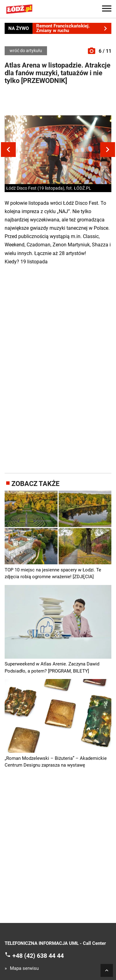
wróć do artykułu (26, 51)
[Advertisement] (58, 101)
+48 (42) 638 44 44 (38, 956)
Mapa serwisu (24, 968)
